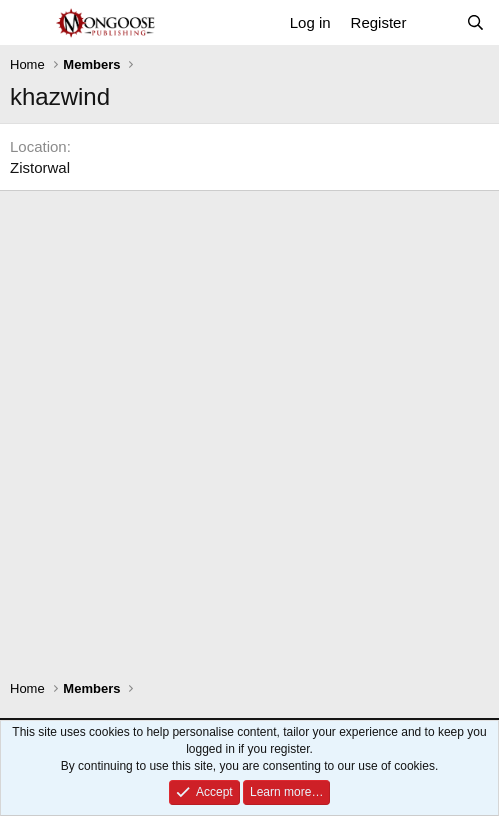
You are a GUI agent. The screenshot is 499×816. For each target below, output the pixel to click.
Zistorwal (40, 167)
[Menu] (27, 23)
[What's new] (435, 22)
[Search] (475, 22)
